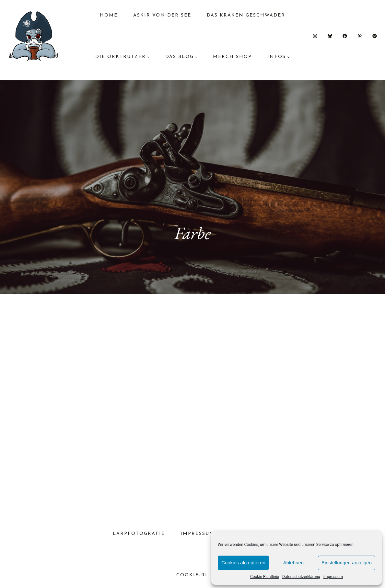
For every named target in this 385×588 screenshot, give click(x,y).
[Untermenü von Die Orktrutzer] (148, 57)
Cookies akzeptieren (243, 563)
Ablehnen (293, 563)
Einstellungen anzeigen (347, 563)
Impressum (333, 577)
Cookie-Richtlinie (265, 577)
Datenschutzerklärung (301, 577)
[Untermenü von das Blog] (196, 57)
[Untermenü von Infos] (288, 57)
